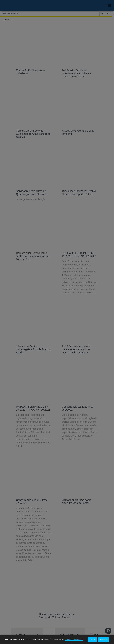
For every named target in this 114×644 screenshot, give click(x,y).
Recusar (104, 640)
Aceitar (92, 640)
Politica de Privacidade (74, 640)
